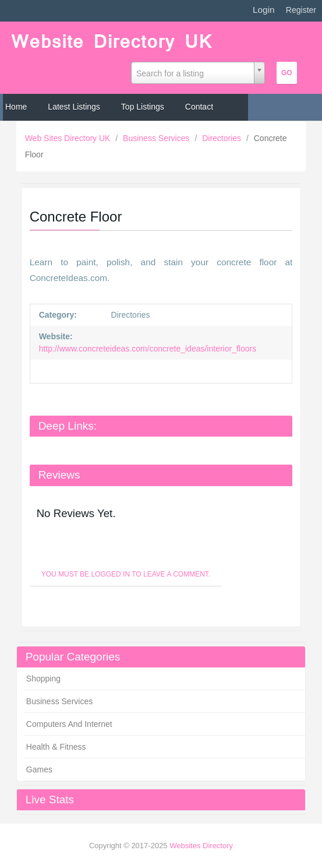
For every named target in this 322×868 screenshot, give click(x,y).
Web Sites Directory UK (69, 138)
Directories (223, 138)
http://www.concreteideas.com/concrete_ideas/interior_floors (148, 349)
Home (16, 107)
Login (264, 10)
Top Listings (143, 107)
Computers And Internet (69, 724)
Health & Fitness (56, 747)
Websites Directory (201, 846)
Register (301, 10)
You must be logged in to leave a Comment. (126, 574)
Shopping (43, 679)
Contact (199, 107)
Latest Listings (74, 107)
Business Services (157, 138)
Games (39, 769)
